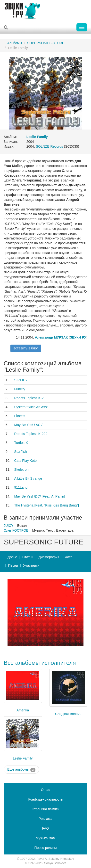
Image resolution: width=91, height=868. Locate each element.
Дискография (49, 557)
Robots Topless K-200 (31, 398)
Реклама (45, 819)
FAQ (45, 828)
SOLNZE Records (50, 146)
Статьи (28, 557)
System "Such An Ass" (31, 407)
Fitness (20, 416)
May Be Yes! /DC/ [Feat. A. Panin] (39, 496)
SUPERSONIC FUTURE (46, 43)
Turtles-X (21, 443)
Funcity (20, 389)
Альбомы (15, 43)
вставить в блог (26, 348)
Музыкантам (45, 838)
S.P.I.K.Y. (21, 380)
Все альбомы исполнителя (40, 663)
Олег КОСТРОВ (16, 530)
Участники (31, 565)
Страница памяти (45, 809)
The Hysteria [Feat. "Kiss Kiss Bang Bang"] (46, 505)
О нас (45, 790)
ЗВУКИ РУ (78, 337)
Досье (12, 557)
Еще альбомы (21, 770)
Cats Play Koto (25, 461)
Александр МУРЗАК (51, 337)
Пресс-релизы (46, 848)
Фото (68, 557)
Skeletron (21, 470)
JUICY (8, 526)
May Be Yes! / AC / (28, 425)
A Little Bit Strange (28, 478)
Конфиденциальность (45, 799)
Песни (13, 565)
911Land (21, 487)
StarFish (20, 452)
